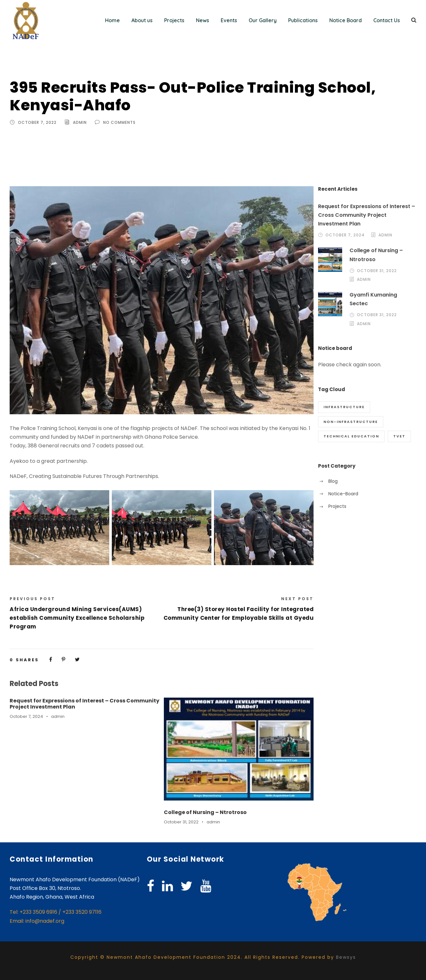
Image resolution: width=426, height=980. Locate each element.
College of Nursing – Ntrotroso (205, 812)
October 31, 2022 (181, 822)
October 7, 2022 (37, 122)
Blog (333, 481)
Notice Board (346, 20)
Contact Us (387, 20)
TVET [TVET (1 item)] (399, 436)
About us (142, 20)
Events (229, 20)
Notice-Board (343, 494)
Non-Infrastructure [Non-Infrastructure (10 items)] (351, 422)
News (203, 20)
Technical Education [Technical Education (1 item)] (351, 436)
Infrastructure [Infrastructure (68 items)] (344, 407)
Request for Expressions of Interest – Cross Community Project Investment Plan (84, 704)
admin (80, 122)
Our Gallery (263, 20)
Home (112, 20)
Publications (303, 20)
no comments (119, 122)
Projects (174, 20)
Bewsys (346, 957)
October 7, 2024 (26, 716)
